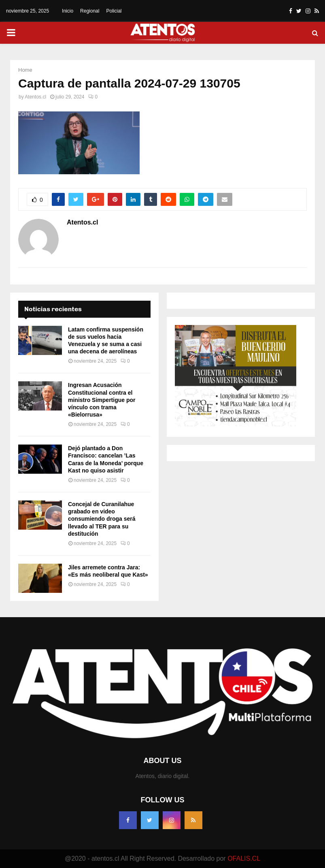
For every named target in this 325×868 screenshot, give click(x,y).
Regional (90, 11)
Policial (114, 11)
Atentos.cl (35, 97)
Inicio (68, 11)
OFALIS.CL (244, 858)
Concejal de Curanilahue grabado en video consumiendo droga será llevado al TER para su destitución (102, 519)
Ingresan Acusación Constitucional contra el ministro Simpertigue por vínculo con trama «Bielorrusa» (102, 400)
